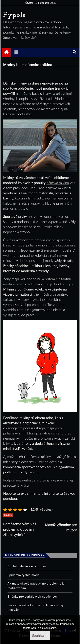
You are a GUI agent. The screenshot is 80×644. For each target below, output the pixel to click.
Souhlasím (40, 636)
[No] (75, 630)
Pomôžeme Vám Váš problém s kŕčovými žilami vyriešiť (20, 529)
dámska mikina (58, 183)
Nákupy (8, 515)
